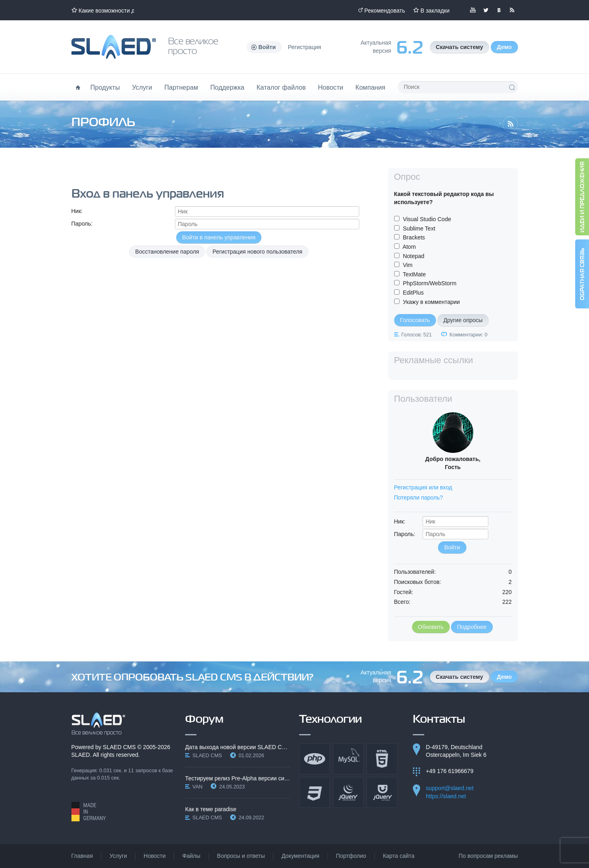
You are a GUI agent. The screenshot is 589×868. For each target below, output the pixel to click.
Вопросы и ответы (241, 856)
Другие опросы (463, 320)
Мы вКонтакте (499, 10)
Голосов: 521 (417, 335)
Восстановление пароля (167, 252)
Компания (371, 87)
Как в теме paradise (211, 809)
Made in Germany (89, 812)
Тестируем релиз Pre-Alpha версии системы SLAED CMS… (238, 778)
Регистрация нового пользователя (257, 252)
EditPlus (413, 293)
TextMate (414, 274)
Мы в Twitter (486, 10)
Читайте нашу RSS (512, 10)
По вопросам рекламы (488, 856)
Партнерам (181, 87)
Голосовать (415, 320)
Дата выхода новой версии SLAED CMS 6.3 (238, 747)
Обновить (431, 627)
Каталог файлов (281, 87)
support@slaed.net (450, 788)
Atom (409, 247)
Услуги (142, 87)
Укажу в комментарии (431, 302)
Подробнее (472, 627)
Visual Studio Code (427, 219)
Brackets (414, 237)
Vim (408, 265)
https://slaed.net (446, 796)
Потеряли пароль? (419, 498)
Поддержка (227, 87)
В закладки (435, 11)
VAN (197, 787)
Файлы (191, 856)
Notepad (413, 256)
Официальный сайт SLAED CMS (114, 47)
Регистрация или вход (423, 487)
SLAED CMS (119, 747)
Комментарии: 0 (468, 335)
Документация (300, 856)
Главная (82, 856)
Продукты (105, 87)
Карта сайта (399, 856)
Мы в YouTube (473, 10)
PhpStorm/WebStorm (429, 283)
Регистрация (304, 47)
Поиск (512, 87)
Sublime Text (419, 228)
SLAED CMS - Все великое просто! (98, 724)
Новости (330, 87)
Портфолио (351, 856)
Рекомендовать (385, 11)
